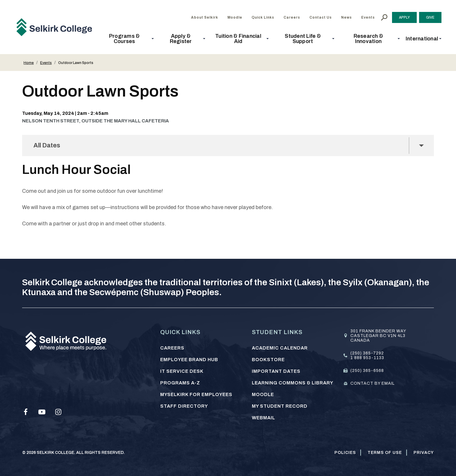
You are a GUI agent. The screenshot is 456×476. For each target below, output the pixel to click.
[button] (126, 39)
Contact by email (373, 383)
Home (29, 63)
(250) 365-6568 (367, 371)
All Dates (48, 146)
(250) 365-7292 (367, 353)
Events (46, 63)
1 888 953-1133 (367, 358)
